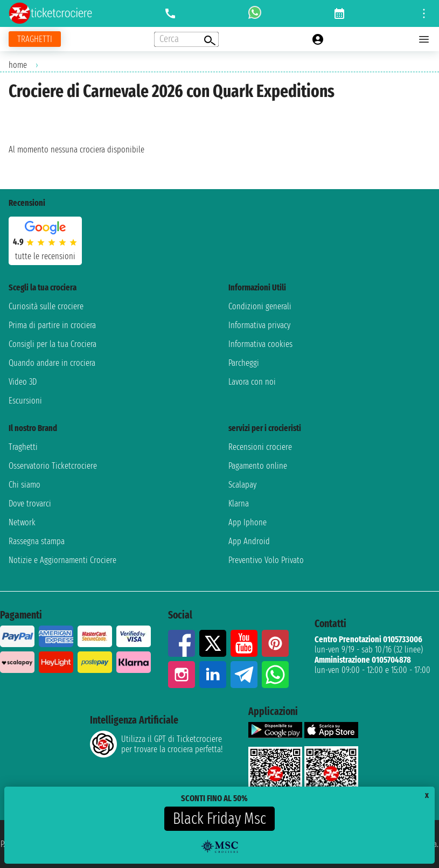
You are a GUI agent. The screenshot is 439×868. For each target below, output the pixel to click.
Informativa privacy (259, 325)
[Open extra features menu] (186, 39)
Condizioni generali (260, 306)
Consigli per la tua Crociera (53, 344)
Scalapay (242, 485)
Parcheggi (244, 363)
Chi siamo (25, 485)
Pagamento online (258, 466)
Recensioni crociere (260, 447)
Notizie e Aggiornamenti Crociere (62, 560)
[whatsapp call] (255, 13)
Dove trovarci (30, 504)
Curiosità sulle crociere (46, 306)
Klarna (239, 504)
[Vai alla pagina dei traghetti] (35, 39)
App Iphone (248, 522)
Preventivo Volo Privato (266, 560)
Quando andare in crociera (52, 363)
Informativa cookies (260, 344)
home (18, 65)
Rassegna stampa (37, 541)
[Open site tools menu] (424, 13)
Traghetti (23, 447)
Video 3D (23, 382)
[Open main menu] (424, 39)
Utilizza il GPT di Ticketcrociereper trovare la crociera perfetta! (156, 744)
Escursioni (25, 401)
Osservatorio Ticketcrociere (53, 466)
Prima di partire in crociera (52, 325)
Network (22, 522)
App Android (249, 541)
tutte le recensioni (45, 256)
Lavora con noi (252, 382)
